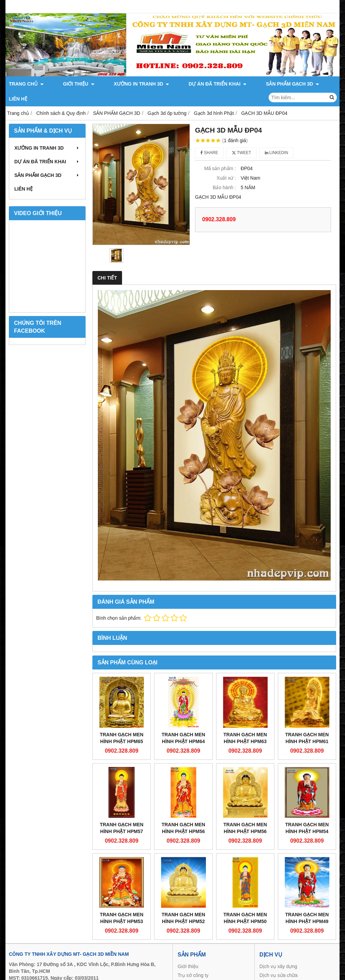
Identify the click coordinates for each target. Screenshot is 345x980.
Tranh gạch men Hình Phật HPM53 (122, 903)
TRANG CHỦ (26, 84)
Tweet (242, 138)
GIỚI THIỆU (66, 84)
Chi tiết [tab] (107, 263)
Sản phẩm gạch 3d (198, 969)
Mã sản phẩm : (220, 153)
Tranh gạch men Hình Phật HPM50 (245, 903)
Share (209, 138)
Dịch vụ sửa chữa (279, 960)
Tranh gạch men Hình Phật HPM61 (307, 723)
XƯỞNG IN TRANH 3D (116, 84)
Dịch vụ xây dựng (278, 951)
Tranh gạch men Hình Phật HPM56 (183, 813)
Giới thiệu (188, 951)
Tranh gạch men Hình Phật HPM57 (122, 813)
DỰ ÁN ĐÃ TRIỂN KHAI (180, 84)
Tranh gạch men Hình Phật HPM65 (122, 723)
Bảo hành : (224, 172)
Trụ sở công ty (193, 960)
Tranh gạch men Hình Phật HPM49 (307, 903)
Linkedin (277, 138)
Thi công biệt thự (277, 969)
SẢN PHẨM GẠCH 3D (242, 84)
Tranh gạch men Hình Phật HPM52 (183, 903)
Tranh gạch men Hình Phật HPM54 (307, 813)
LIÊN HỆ (285, 84)
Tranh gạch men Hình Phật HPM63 (245, 723)
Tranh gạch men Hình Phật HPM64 (183, 723)
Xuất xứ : (226, 163)
